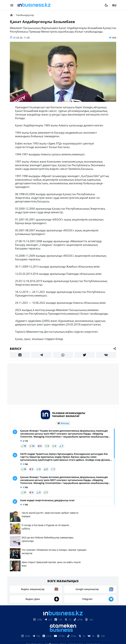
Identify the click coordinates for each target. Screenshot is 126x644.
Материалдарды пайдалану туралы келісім (63, 620)
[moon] (106, 5)
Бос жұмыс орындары (53, 584)
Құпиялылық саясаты (63, 636)
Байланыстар (56, 579)
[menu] (12, 5)
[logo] (59, 5)
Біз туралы (34, 579)
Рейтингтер (81, 584)
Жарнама (76, 579)
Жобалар (93, 579)
